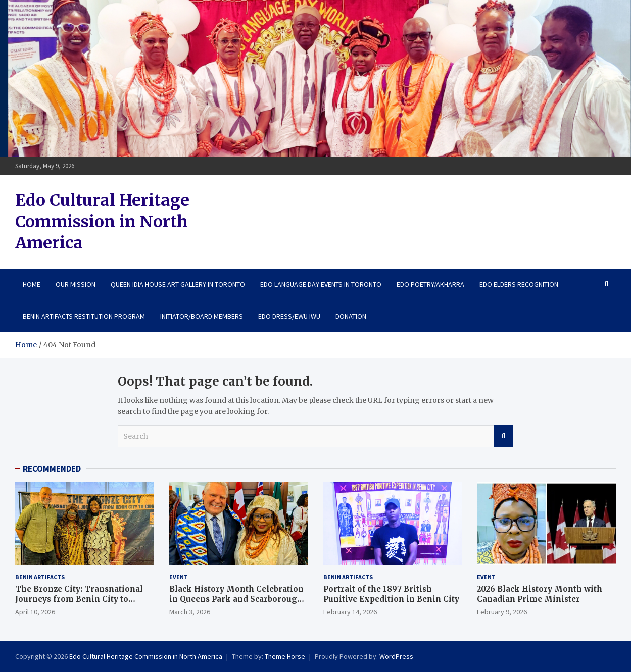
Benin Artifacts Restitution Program (84, 316)
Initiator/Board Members (202, 316)
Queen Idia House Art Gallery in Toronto (178, 284)
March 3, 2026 (190, 612)
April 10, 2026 (35, 612)
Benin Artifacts (40, 577)
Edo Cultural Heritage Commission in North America (102, 221)
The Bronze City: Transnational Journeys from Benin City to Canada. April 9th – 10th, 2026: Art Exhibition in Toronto (83, 604)
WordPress (396, 656)
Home (32, 284)
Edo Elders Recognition (519, 284)
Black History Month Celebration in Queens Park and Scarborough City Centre (236, 599)
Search (504, 436)
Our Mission (76, 284)
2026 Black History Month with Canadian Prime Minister (540, 594)
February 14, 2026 (350, 612)
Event (179, 577)
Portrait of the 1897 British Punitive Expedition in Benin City (391, 594)
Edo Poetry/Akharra (430, 284)
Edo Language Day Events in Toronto (321, 284)
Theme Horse (285, 656)
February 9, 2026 (502, 612)
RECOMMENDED (52, 469)
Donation (351, 316)
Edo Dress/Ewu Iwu (289, 316)
